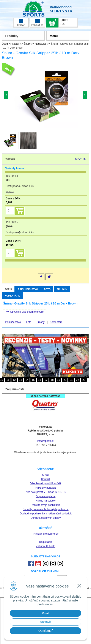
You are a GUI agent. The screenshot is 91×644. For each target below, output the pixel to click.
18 (52, 380)
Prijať (45, 613)
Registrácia (45, 542)
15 (33, 380)
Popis (8, 289)
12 (14, 380)
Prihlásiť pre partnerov (46, 534)
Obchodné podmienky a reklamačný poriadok (46, 514)
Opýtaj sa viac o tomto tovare (24, 311)
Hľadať (21, 23)
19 (59, 380)
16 (40, 380)
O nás (45, 475)
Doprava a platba (46, 496)
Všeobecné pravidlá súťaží (46, 483)
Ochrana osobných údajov (46, 518)
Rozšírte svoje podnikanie (46, 505)
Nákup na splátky (45, 501)
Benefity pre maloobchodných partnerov (45, 509)
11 (8, 380)
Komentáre (12, 296)
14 (27, 380)
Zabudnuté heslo (46, 546)
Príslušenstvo (28, 289)
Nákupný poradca (45, 488)
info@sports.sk (46, 441)
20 (65, 380)
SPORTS (80, 159)
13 (21, 380)
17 (46, 380)
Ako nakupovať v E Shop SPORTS (46, 492)
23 (84, 380)
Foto (47, 289)
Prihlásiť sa (37, 23)
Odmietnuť (45, 631)
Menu (54, 36)
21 (71, 380)
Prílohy (62, 289)
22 (78, 380)
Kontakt (46, 479)
